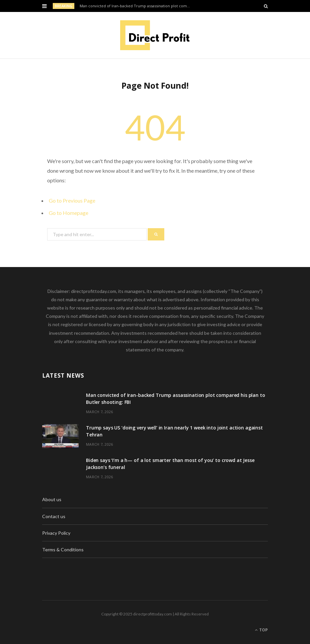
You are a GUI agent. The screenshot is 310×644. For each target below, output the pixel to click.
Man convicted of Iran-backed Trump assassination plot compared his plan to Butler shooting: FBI (137, 6)
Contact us (54, 516)
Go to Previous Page (72, 200)
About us (52, 499)
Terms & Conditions (63, 550)
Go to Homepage (69, 213)
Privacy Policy (56, 533)
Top (261, 630)
